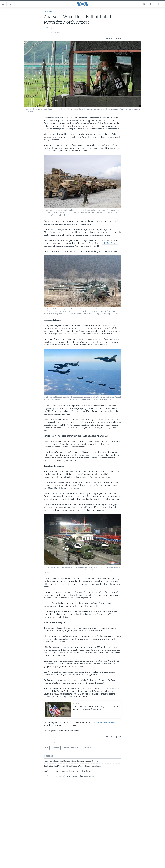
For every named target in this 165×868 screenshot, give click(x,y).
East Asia (48, 11)
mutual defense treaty (106, 722)
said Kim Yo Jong (110, 243)
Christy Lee (51, 28)
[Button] (109, 38)
